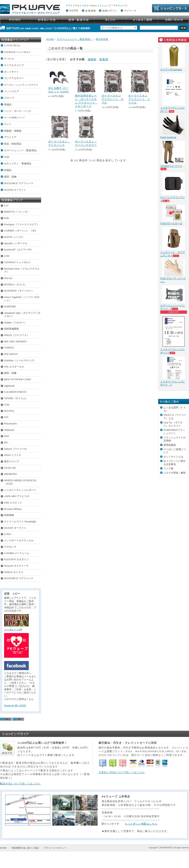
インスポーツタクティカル (19, 540)
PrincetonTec (11, 424)
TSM (7, 157)
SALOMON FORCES (15, 392)
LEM (7, 256)
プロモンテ (10, 547)
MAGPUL (9, 411)
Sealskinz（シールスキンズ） (20, 360)
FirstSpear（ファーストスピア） (22, 224)
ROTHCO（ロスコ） (15, 285)
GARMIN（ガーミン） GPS (20, 231)
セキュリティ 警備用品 (18, 164)
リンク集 (168, 468)
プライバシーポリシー (55, 848)
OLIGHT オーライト (15, 190)
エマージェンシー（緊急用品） (21, 150)
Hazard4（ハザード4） (16, 243)
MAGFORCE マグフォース (19, 183)
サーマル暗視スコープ (14, 118)
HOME (50, 39)
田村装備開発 (12, 329)
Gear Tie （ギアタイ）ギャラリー (173, 424)
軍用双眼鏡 (170, 445)
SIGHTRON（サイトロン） (19, 291)
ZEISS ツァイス (13, 455)
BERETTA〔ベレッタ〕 (17, 212)
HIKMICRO (10, 474)
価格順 (92, 59)
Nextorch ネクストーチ (16, 566)
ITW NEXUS (11, 354)
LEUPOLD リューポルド (17, 52)
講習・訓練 (10, 177)
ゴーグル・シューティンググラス (21, 85)
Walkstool (9, 430)
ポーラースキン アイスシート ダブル (113, 99)
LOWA (8, 534)
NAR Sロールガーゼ (171, 223)
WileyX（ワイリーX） (16, 449)
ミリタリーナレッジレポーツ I (173, 351)
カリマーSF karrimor (171, 70)
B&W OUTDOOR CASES (18, 379)
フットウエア (12, 91)
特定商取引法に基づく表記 (25, 848)
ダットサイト (12, 72)
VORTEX (9, 348)
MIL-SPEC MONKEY (16, 342)
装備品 (8, 105)
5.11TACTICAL (12, 45)
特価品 (8, 170)
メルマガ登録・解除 (175, 473)
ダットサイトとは (173, 457)
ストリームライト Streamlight (20, 522)
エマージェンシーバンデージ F (173, 307)
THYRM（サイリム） (16, 398)
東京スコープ (12, 461)
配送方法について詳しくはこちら (20, 784)
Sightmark (9, 386)
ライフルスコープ (14, 65)
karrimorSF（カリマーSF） (19, 250)
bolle (7, 218)
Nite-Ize (8, 278)
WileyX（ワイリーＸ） (17, 335)
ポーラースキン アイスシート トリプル (139, 99)
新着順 (104, 59)
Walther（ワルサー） (15, 323)
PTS (6, 417)
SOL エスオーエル (14, 367)
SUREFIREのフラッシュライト (174, 432)
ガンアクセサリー (14, 78)
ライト (8, 124)
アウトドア (10, 137)
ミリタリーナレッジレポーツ (20, 490)
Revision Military (13, 509)
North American (168, 137)
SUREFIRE (10, 307)
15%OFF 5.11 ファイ (171, 167)
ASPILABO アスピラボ (17, 496)
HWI (7, 436)
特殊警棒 (9, 515)
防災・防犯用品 (13, 144)
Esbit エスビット (13, 503)
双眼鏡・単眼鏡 (13, 131)
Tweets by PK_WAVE (15, 705)
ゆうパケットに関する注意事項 (175, 463)
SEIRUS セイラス (14, 572)
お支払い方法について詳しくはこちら (122, 772)
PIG (6, 443)
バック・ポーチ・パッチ (18, 111)
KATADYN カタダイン (16, 559)
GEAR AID (10, 468)
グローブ (9, 98)
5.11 (6, 206)
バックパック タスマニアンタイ (173, 254)
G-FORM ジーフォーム (17, 553)
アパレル (9, 59)
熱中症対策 (102, 39)
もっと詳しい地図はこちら (141, 824)
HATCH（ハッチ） (14, 237)
